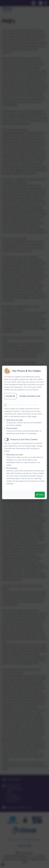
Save (40, 495)
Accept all (10, 396)
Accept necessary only (30, 396)
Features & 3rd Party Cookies (24, 439)
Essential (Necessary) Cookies (24, 405)
